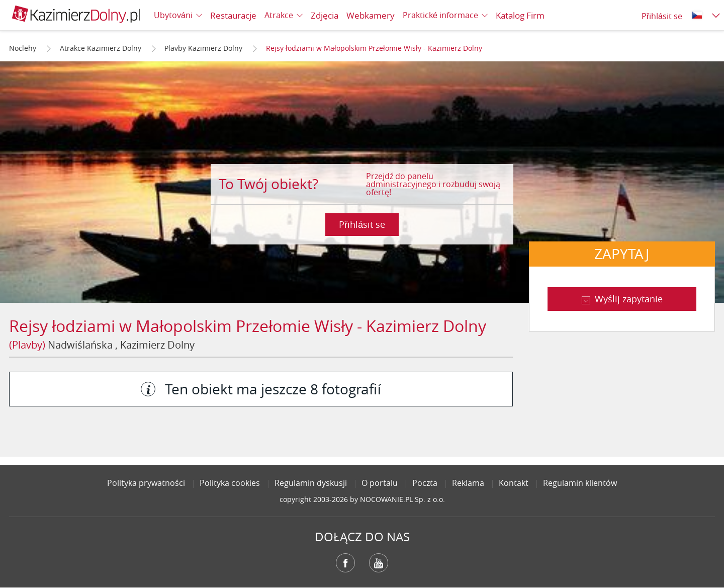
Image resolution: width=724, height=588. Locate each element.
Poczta (425, 483)
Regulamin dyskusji (311, 483)
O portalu (380, 483)
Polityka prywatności (146, 483)
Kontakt (514, 483)
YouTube (379, 563)
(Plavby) (27, 345)
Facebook (345, 563)
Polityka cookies (230, 483)
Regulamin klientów (580, 483)
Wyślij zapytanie (629, 299)
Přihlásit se (362, 224)
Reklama (468, 483)
